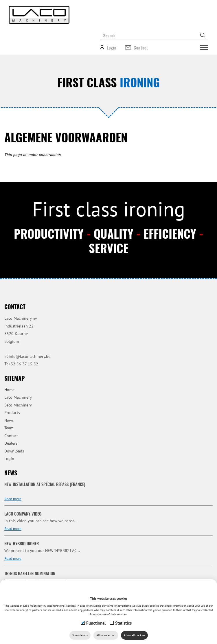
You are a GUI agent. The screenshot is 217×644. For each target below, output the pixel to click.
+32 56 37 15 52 (23, 364)
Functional (96, 623)
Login (9, 459)
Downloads (14, 451)
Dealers (11, 443)
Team (9, 428)
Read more (13, 499)
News (9, 420)
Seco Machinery (18, 405)
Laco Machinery (18, 397)
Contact (11, 436)
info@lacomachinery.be (30, 356)
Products (12, 413)
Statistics (123, 623)
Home (9, 390)
